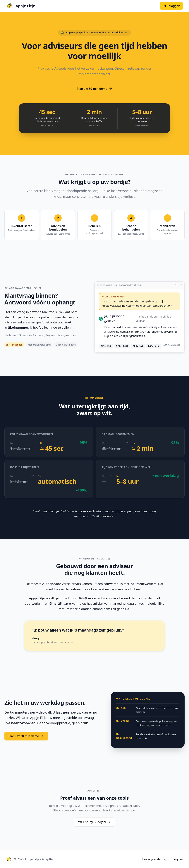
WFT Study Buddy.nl (95, 822)
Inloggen (177, 859)
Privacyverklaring (154, 859)
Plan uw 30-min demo (94, 89)
